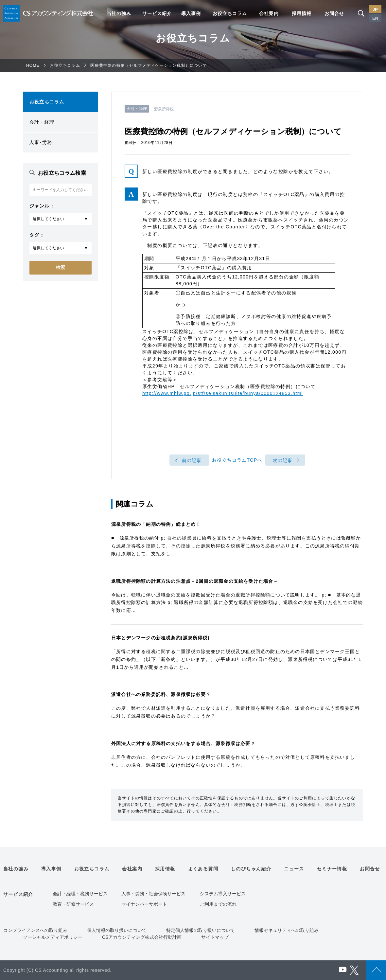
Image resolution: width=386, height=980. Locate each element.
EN (375, 18)
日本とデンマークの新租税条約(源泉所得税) (160, 638)
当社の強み (119, 13)
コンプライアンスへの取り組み (35, 930)
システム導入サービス (223, 894)
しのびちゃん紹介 (251, 869)
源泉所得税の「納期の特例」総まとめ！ (156, 524)
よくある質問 (203, 869)
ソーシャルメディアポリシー (53, 937)
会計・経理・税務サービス (80, 894)
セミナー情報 (332, 869)
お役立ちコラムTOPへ (237, 460)
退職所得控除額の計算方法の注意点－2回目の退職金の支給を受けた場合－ (195, 581)
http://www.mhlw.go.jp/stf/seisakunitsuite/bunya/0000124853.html (223, 393)
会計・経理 (42, 122)
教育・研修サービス (73, 904)
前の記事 (192, 460)
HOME (33, 65)
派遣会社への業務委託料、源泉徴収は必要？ (161, 694)
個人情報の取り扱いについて (117, 930)
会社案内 (269, 13)
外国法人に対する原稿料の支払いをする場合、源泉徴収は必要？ (183, 743)
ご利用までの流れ (218, 904)
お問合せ (334, 13)
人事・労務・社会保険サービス (153, 894)
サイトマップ (215, 937)
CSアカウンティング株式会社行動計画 (142, 937)
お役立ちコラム (230, 13)
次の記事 (283, 460)
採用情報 (302, 13)
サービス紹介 (157, 13)
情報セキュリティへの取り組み (287, 930)
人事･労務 (41, 142)
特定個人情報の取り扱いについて (201, 930)
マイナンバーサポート (144, 904)
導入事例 (191, 13)
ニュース (294, 869)
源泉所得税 (164, 109)
